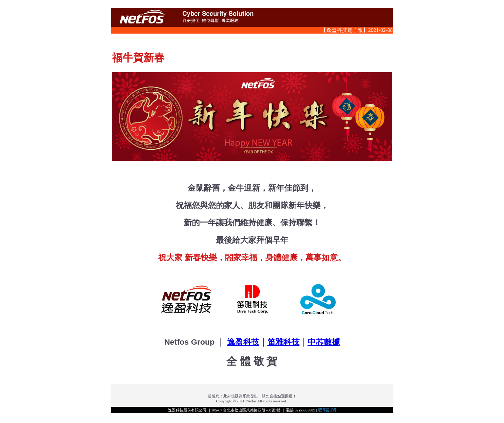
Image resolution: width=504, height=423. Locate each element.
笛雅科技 (283, 342)
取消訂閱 (327, 410)
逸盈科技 (243, 342)
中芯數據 (324, 342)
